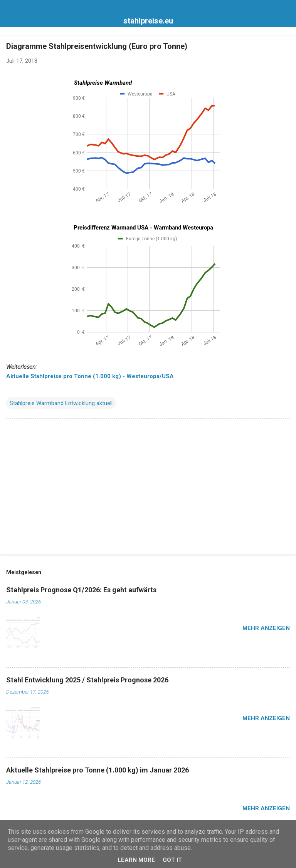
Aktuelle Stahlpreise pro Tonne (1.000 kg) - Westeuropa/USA (90, 376)
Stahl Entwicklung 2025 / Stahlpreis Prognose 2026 (87, 680)
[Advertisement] (148, 488)
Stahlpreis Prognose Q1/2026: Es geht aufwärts (81, 590)
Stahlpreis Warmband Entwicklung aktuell (61, 403)
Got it (172, 860)
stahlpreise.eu (148, 21)
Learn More (136, 860)
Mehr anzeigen (266, 628)
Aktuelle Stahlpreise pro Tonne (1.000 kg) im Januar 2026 (98, 770)
